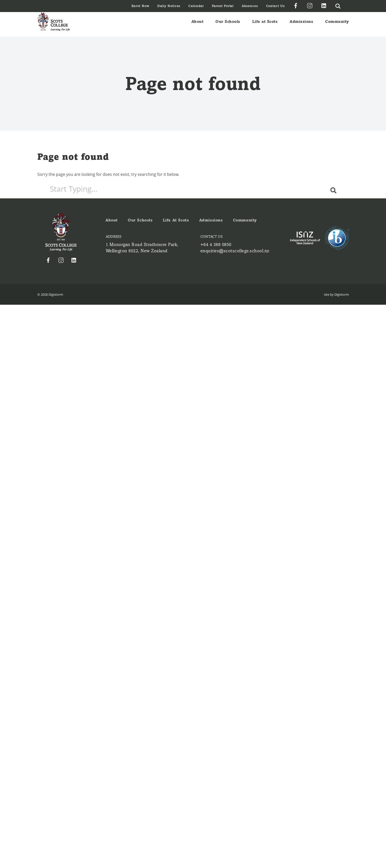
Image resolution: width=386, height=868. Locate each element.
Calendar (196, 6)
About (198, 24)
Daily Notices (169, 6)
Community (337, 24)
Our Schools (228, 24)
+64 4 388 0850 (216, 245)
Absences (250, 6)
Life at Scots (265, 24)
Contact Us (275, 6)
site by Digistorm (336, 294)
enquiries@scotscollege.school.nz (235, 251)
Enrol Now (140, 6)
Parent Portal (223, 6)
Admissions (301, 24)
